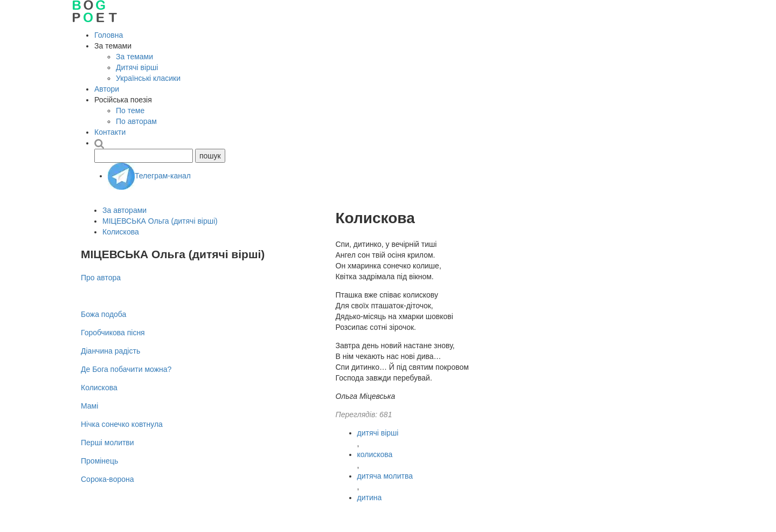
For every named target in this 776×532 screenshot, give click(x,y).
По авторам (136, 121)
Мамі (89, 406)
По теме (130, 110)
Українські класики (148, 78)
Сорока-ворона (108, 479)
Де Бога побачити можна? (126, 369)
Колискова (121, 232)
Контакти (110, 132)
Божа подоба (103, 314)
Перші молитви (108, 443)
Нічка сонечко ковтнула (122, 424)
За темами (134, 57)
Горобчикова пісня (113, 333)
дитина (370, 498)
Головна (109, 35)
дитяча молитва (385, 476)
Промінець (99, 461)
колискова (375, 454)
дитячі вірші (378, 433)
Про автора (101, 278)
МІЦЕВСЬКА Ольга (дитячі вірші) (160, 221)
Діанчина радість (110, 351)
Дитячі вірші (137, 67)
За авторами (124, 210)
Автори (107, 89)
